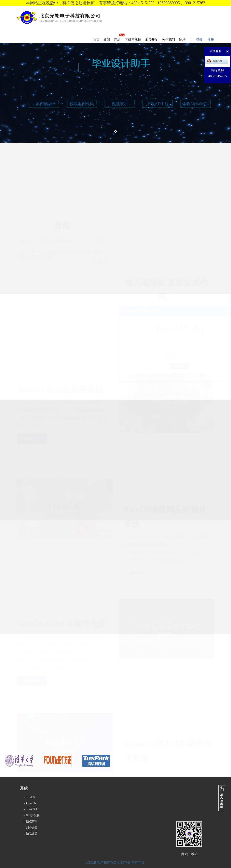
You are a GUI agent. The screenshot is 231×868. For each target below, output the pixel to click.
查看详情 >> (32, 413)
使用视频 (179, 333)
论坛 (182, 40)
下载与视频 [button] (133, 40)
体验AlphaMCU (196, 104)
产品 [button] (117, 40)
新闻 (107, 40)
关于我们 (168, 40)
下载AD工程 (158, 104)
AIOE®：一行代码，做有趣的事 (45, 220)
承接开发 (151, 40)
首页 (96, 40)
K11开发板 (33, 815)
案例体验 (136, 333)
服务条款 (32, 828)
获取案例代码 (82, 104)
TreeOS (31, 797)
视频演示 (120, 104)
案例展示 (44, 104)
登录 (199, 40)
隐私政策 (32, 834)
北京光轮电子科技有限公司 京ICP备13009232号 (115, 862)
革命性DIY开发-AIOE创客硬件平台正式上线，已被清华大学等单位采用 (60, 234)
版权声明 (32, 822)
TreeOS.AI (32, 809)
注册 (211, 40)
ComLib (31, 803)
